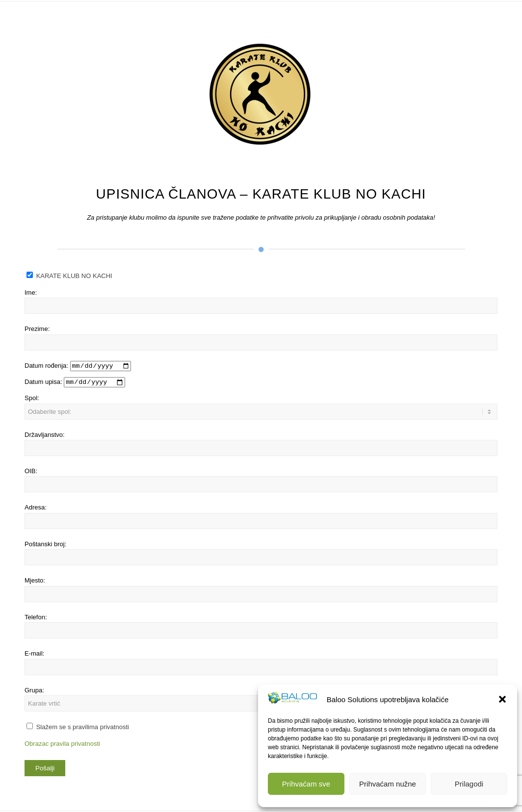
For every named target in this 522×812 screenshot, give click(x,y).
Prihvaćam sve (306, 784)
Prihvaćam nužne (388, 784)
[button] (502, 699)
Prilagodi (469, 784)
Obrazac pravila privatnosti (62, 744)
